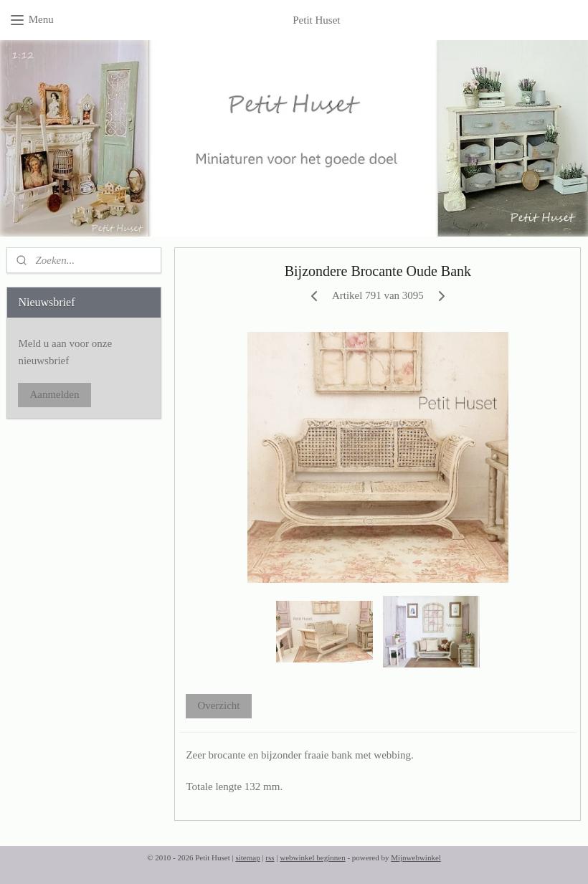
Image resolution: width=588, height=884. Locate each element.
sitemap (247, 857)
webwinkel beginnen (312, 857)
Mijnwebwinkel (416, 857)
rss (270, 857)
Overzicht (219, 706)
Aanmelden (54, 394)
